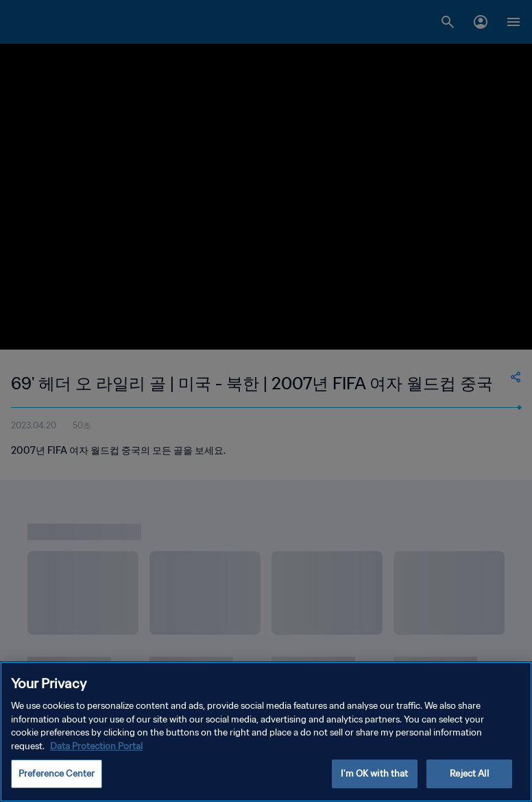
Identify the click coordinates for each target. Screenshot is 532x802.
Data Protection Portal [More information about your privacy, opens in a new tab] (96, 746)
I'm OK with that (374, 774)
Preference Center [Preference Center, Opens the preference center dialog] (57, 774)
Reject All (469, 774)
